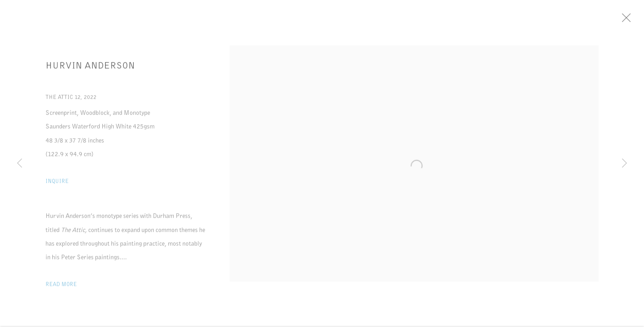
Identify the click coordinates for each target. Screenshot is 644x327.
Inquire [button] (57, 183)
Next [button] (624, 163)
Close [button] (629, 20)
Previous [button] (20, 163)
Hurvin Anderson (90, 67)
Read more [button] (61, 286)
